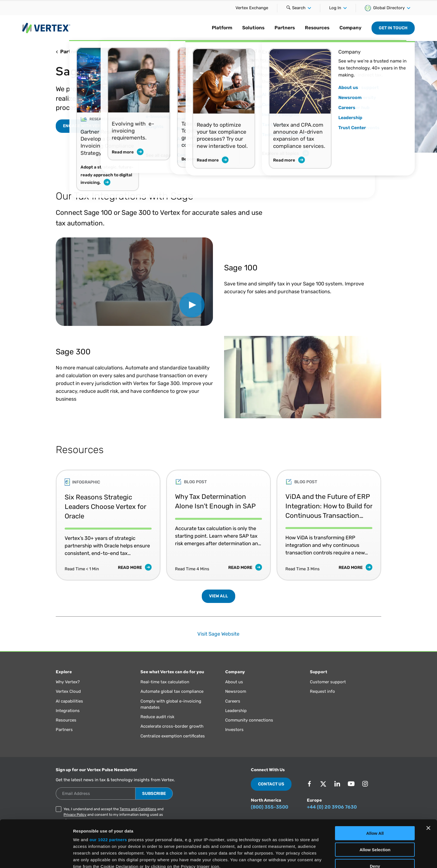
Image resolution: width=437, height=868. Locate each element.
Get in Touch (393, 28)
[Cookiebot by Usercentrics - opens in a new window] (36, 857)
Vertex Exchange (252, 8)
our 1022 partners (108, 793)
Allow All (375, 786)
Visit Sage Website (218, 634)
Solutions (253, 28)
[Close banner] (428, 781)
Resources (317, 28)
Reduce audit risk (157, 717)
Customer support (328, 682)
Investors (234, 730)
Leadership (236, 711)
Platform (222, 28)
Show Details (293, 857)
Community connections (249, 720)
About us (234, 682)
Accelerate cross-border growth (172, 726)
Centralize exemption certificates (173, 736)
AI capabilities (69, 701)
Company (350, 28)
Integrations (68, 711)
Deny (375, 819)
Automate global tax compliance (172, 691)
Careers (233, 701)
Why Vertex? (68, 682)
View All (219, 596)
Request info (322, 691)
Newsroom (236, 691)
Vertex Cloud (68, 691)
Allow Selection (375, 803)
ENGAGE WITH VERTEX (86, 126)
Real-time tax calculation (165, 682)
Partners (285, 28)
